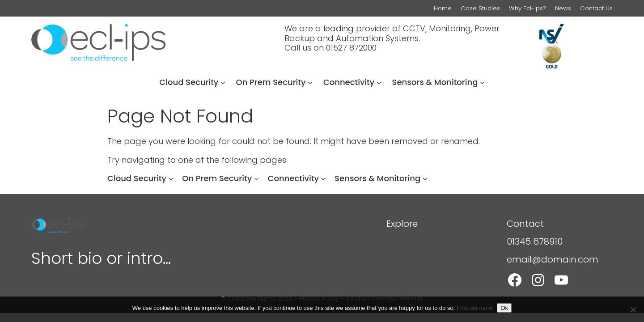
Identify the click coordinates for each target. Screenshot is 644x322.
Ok (504, 308)
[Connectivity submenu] (379, 83)
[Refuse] (633, 309)
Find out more (475, 308)
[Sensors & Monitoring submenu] (482, 83)
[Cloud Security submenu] (223, 83)
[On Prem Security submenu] (310, 83)
